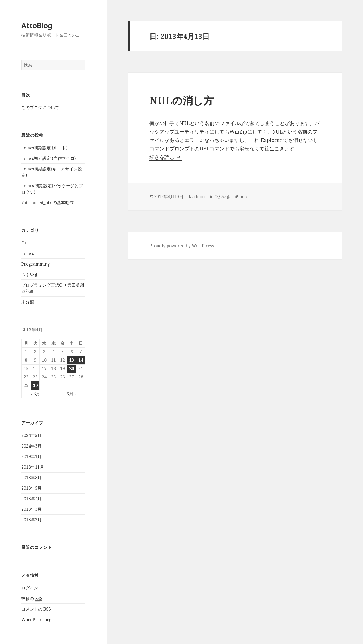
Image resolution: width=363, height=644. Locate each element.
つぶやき (30, 274)
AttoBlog (37, 25)
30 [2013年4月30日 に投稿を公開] (35, 385)
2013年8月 (31, 478)
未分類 (28, 302)
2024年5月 (31, 435)
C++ (25, 243)
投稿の (32, 599)
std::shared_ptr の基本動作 (47, 203)
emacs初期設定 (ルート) (44, 148)
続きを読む (166, 157)
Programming (36, 264)
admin (198, 196)
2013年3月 (31, 509)
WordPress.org (36, 620)
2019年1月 (31, 456)
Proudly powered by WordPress (182, 246)
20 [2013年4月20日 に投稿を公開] (72, 368)
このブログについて (40, 107)
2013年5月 (31, 488)
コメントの (36, 609)
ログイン (30, 588)
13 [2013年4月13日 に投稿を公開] (72, 360)
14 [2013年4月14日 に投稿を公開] (81, 360)
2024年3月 (31, 446)
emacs (28, 253)
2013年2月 (31, 520)
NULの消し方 (181, 100)
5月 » (72, 394)
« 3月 (35, 394)
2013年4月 (31, 499)
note (244, 196)
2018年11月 (33, 467)
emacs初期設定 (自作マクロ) (49, 158)
